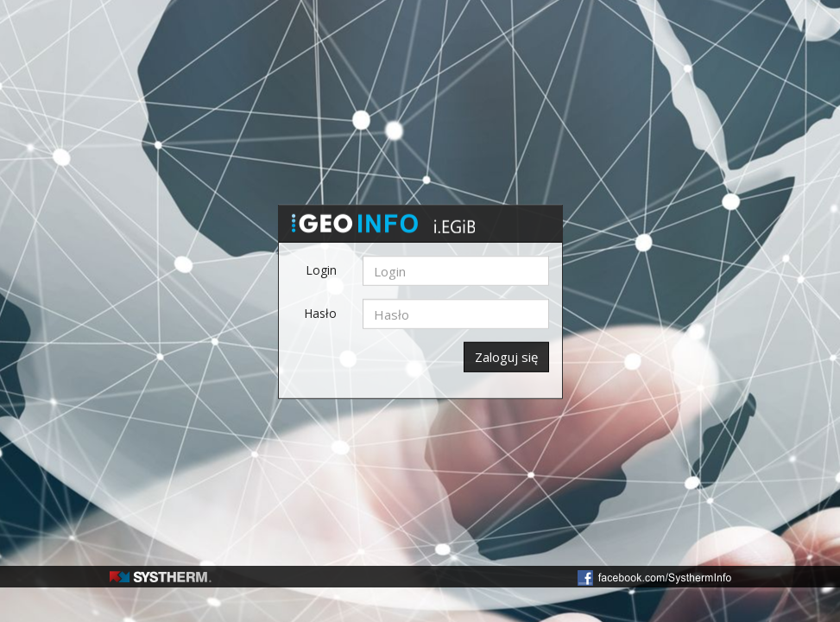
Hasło (320, 313)
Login (321, 270)
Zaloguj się (506, 357)
